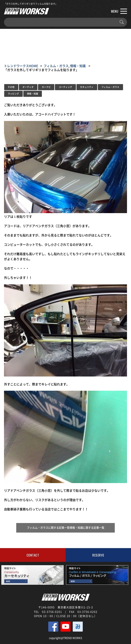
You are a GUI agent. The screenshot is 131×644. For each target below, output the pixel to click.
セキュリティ (87, 87)
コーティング (65, 87)
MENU (119, 11)
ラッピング (13, 94)
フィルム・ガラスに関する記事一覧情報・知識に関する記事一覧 (66, 528)
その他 (11, 87)
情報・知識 (78, 66)
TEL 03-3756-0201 (48, 612)
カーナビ (46, 87)
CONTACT (33, 555)
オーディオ (28, 87)
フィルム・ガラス (56, 66)
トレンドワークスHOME (21, 66)
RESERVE (98, 555)
